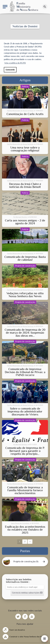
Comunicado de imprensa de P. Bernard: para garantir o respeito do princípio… (25, 451)
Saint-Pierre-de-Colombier (20, 523)
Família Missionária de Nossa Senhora (20, 110)
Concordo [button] (10, 70)
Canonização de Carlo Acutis (25, 114)
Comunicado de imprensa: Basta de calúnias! (25, 258)
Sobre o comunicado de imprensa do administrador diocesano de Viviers (25, 411)
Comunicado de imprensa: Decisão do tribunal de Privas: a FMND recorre (25, 372)
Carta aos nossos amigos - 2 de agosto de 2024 (25, 222)
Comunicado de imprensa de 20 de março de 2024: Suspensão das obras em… (25, 332)
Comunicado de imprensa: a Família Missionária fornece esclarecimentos (25, 490)
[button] (27, 593)
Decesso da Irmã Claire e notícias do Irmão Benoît (25, 185)
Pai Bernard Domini (20, 217)
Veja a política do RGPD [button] (15, 63)
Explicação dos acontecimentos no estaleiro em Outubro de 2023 (25, 529)
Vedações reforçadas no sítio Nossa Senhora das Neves (25, 294)
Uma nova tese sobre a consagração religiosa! (25, 149)
